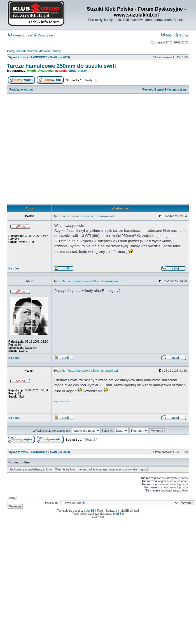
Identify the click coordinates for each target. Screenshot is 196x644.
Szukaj (182, 35)
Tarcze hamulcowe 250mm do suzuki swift (62, 66)
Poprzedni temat (153, 90)
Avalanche (46, 71)
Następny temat (177, 90)
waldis (32, 71)
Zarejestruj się (20, 35)
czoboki (61, 71)
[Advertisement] (53, 149)
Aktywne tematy (50, 51)
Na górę (14, 268)
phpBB (90, 511)
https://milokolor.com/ (62, 402)
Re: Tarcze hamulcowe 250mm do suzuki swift (91, 281)
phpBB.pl (119, 514)
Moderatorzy (77, 71)
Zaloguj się (43, 35)
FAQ (166, 35)
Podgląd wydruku (21, 90)
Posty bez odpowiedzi (22, 51)
